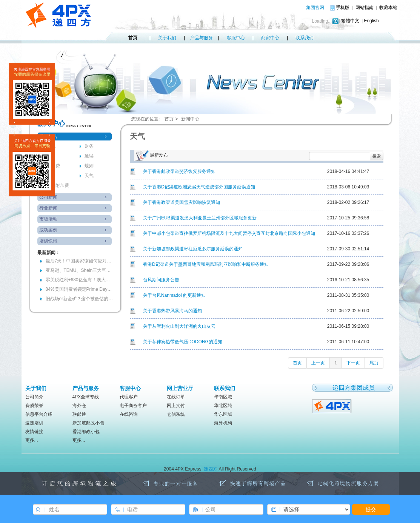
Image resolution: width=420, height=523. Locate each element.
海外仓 (79, 406)
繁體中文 (350, 21)
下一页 (353, 363)
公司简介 (34, 397)
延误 (89, 156)
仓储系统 (176, 414)
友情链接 (34, 432)
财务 (89, 146)
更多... (32, 440)
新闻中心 (190, 119)
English (371, 21)
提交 (371, 509)
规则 (89, 166)
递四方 (211, 469)
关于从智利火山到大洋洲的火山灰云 (179, 326)
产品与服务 (202, 38)
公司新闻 (48, 197)
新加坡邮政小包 (88, 423)
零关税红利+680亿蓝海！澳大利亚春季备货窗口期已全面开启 (80, 280)
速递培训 (34, 423)
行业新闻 (48, 208)
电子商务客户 (133, 406)
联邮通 (79, 414)
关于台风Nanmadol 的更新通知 (174, 295)
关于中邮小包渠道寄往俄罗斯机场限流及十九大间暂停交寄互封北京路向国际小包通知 (229, 233)
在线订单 (176, 397)
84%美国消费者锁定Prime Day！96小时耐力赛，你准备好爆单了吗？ (80, 289)
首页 (133, 38)
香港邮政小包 (86, 432)
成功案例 (48, 230)
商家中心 (270, 38)
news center (79, 126)
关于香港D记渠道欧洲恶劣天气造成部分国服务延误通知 (199, 187)
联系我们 (305, 38)
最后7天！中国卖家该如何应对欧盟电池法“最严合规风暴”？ (80, 261)
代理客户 (129, 397)
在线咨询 (129, 414)
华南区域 (223, 397)
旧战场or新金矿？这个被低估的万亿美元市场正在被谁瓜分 (80, 299)
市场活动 (48, 219)
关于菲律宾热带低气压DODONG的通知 (183, 342)
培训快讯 (48, 241)
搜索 (377, 156)
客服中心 (236, 38)
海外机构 (223, 423)
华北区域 (223, 406)
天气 (89, 176)
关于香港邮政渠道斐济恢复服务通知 (179, 171)
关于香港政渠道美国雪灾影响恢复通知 (182, 202)
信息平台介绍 (39, 414)
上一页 (318, 363)
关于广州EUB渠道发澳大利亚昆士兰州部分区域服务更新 (200, 218)
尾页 (374, 363)
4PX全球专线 (86, 397)
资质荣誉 (34, 406)
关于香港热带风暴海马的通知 (172, 311)
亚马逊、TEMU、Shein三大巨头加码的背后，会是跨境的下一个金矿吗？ (80, 270)
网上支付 (176, 406)
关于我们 (167, 38)
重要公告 (48, 136)
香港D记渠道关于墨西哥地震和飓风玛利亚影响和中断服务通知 (206, 264)
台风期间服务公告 (161, 280)
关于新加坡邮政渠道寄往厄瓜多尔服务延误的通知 (193, 249)
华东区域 (223, 414)
